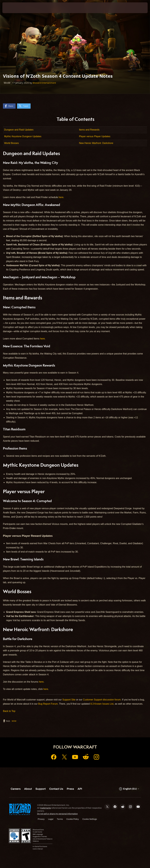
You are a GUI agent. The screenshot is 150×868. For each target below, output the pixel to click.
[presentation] (11, 8)
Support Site (69, 700)
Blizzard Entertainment (44, 83)
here (61, 197)
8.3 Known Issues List (102, 704)
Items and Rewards (89, 130)
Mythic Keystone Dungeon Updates (23, 136)
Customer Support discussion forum (102, 700)
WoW (14, 721)
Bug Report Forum (48, 704)
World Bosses (11, 143)
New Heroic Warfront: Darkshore (96, 143)
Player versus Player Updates (95, 136)
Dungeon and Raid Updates (19, 130)
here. (43, 339)
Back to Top (9, 711)
